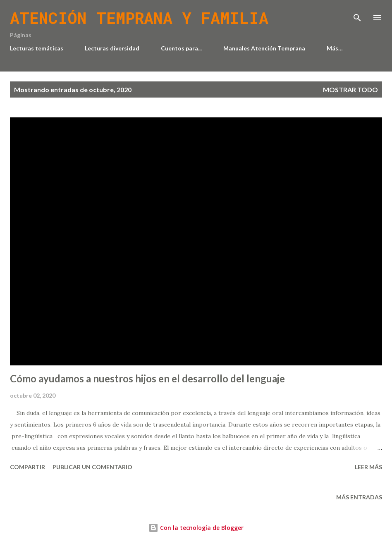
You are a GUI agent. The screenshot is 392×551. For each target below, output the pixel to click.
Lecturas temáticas (37, 48)
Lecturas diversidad (112, 48)
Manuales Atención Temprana (264, 48)
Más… (335, 48)
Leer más (368, 467)
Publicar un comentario (92, 467)
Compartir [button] (27, 467)
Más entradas (359, 497)
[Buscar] (357, 15)
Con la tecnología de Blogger (196, 528)
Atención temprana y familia (139, 18)
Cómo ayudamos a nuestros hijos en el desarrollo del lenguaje (147, 378)
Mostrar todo (350, 89)
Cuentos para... (181, 48)
